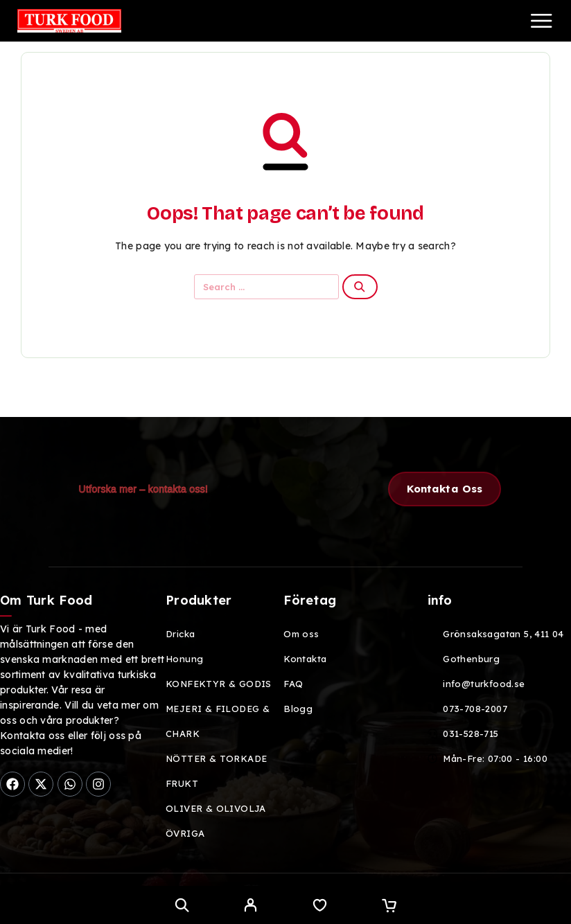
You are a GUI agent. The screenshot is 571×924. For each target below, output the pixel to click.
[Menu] (541, 21)
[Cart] (389, 907)
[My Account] (251, 907)
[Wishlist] (320, 907)
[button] (445, 489)
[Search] (182, 905)
